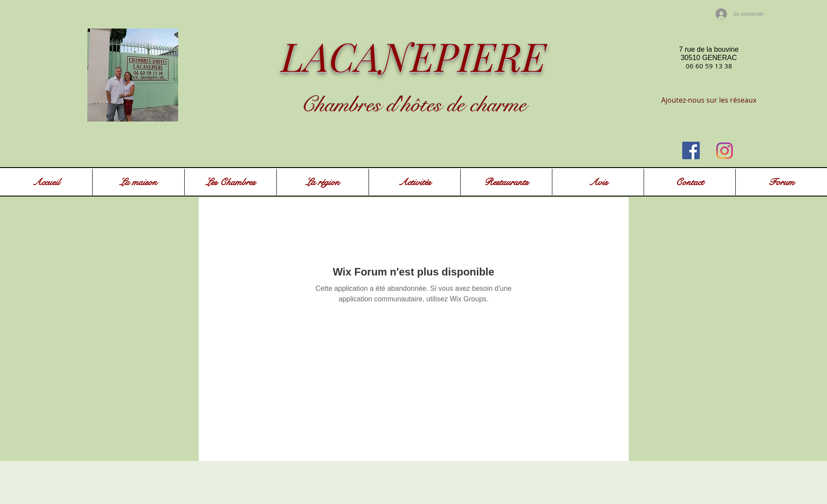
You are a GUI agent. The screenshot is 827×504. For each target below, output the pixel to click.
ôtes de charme (469, 105)
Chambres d (349, 105)
